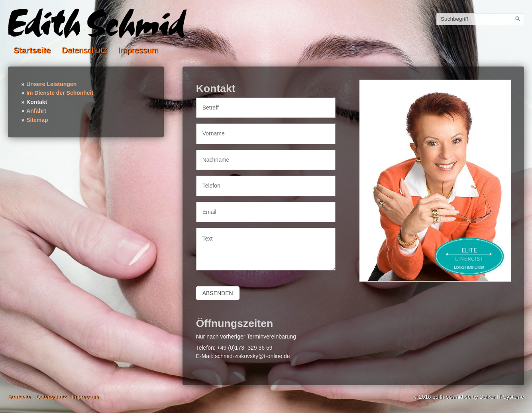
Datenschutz (84, 50)
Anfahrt (36, 111)
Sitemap (37, 120)
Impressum (138, 50)
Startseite (32, 50)
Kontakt (37, 102)
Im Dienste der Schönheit (60, 93)
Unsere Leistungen (51, 84)
